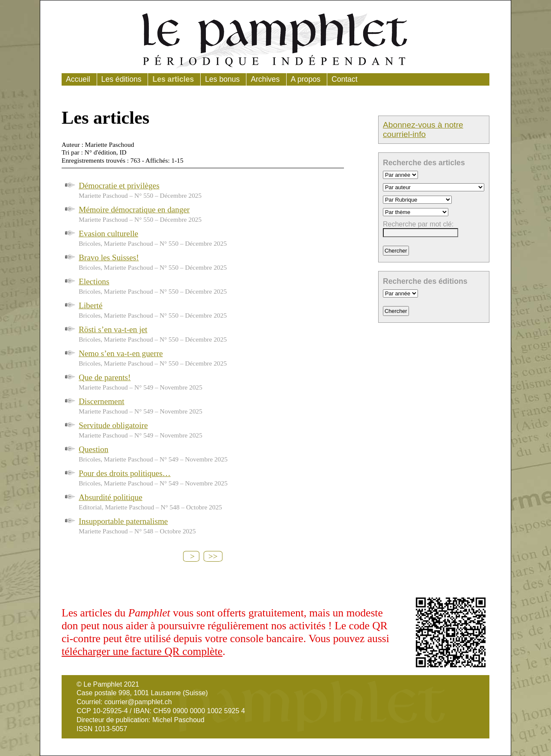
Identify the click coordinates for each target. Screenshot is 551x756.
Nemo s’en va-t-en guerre (121, 353)
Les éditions (121, 79)
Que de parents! (105, 377)
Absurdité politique (111, 497)
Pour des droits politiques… (125, 473)
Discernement (102, 401)
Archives (265, 79)
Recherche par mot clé (417, 224)
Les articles (173, 79)
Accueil (78, 79)
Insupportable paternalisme (123, 521)
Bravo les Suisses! (109, 257)
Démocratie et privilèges (119, 186)
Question (93, 449)
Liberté (90, 305)
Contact (345, 79)
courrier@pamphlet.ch (138, 702)
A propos (306, 79)
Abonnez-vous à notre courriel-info (423, 129)
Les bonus (222, 79)
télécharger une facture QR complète (142, 651)
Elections (94, 281)
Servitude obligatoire (113, 425)
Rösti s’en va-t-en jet (113, 329)
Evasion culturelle (108, 234)
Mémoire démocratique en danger (134, 210)
